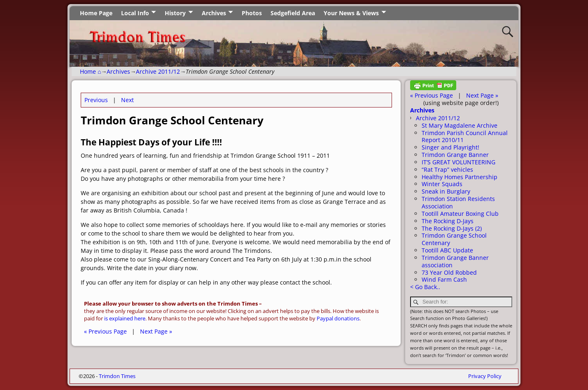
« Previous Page (105, 331)
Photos (252, 13)
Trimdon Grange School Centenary (454, 239)
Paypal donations (338, 319)
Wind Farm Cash (444, 279)
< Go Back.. (425, 287)
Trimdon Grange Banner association (455, 261)
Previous (96, 100)
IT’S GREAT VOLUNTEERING (458, 162)
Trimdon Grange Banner (455, 155)
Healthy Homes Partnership (460, 177)
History (175, 13)
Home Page (96, 13)
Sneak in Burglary (446, 191)
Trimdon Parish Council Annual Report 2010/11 (465, 137)
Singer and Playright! (450, 147)
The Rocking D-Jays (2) (452, 228)
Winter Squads (442, 184)
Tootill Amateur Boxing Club (460, 214)
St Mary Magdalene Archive (460, 125)
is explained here (125, 319)
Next (127, 100)
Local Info (135, 13)
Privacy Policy (485, 376)
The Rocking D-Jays (448, 221)
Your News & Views (351, 13)
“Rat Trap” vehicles (447, 169)
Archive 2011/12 (158, 71)
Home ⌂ (90, 71)
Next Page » (156, 331)
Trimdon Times (117, 376)
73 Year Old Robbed (449, 272)
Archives (214, 13)
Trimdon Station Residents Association (458, 202)
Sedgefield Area (293, 13)
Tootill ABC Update (447, 250)
